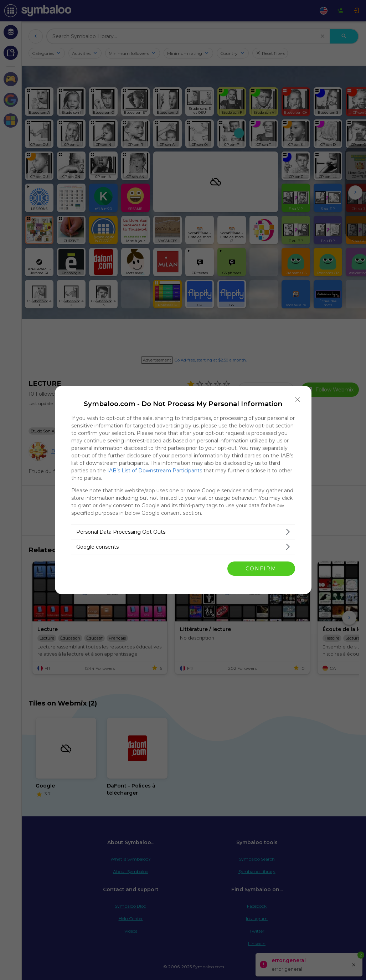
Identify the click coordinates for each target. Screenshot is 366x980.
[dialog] (183, 490)
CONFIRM (261, 568)
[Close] (298, 400)
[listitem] (183, 532)
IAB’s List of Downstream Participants (155, 471)
